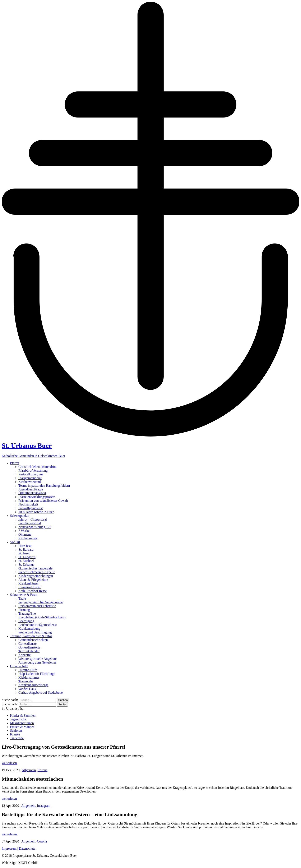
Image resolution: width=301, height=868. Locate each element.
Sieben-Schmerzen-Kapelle (37, 572)
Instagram (44, 806)
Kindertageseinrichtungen (36, 576)
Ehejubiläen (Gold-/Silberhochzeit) (42, 617)
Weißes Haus (27, 689)
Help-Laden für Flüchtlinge (37, 674)
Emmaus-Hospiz (30, 587)
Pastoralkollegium (31, 474)
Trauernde (17, 738)
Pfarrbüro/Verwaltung (33, 470)
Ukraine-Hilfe (28, 670)
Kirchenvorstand (30, 482)
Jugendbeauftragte (31, 489)
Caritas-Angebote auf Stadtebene (40, 692)
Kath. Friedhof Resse (33, 591)
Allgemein (29, 770)
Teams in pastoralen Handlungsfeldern (44, 486)
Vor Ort (15, 542)
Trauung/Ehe (27, 613)
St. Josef (24, 553)
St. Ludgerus (27, 557)
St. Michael (26, 561)
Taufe (22, 598)
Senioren (16, 731)
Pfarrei (15, 463)
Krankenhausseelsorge (33, 685)
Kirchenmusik (28, 538)
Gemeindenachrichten (33, 640)
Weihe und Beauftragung (35, 632)
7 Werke (24, 531)
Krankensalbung (29, 629)
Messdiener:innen (22, 723)
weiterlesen (9, 763)
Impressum (9, 848)
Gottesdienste (27, 644)
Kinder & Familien (23, 715)
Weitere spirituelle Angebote (38, 659)
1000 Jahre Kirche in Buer (36, 512)
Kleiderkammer (29, 677)
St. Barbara (26, 550)
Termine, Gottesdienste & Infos (31, 636)
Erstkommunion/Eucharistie (37, 606)
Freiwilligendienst (31, 508)
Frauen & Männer (22, 727)
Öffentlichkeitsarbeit (32, 493)
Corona (43, 770)
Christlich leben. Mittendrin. (37, 467)
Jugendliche (18, 719)
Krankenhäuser (29, 583)
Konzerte (25, 655)
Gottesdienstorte (29, 647)
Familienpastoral (30, 523)
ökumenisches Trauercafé (35, 568)
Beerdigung (26, 621)
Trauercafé (26, 681)
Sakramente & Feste (24, 595)
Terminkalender (29, 651)
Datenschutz (27, 848)
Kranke (15, 734)
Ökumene (25, 534)
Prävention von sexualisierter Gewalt (43, 501)
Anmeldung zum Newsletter (37, 662)
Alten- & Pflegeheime (33, 580)
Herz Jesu (25, 546)
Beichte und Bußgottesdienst (38, 625)
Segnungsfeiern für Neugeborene (40, 602)
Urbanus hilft (19, 666)
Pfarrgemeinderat (30, 478)
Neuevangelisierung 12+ (35, 527)
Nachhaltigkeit (28, 504)
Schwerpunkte (20, 516)
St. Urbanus (26, 565)
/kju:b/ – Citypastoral (33, 519)
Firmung (24, 610)
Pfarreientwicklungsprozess (37, 497)
